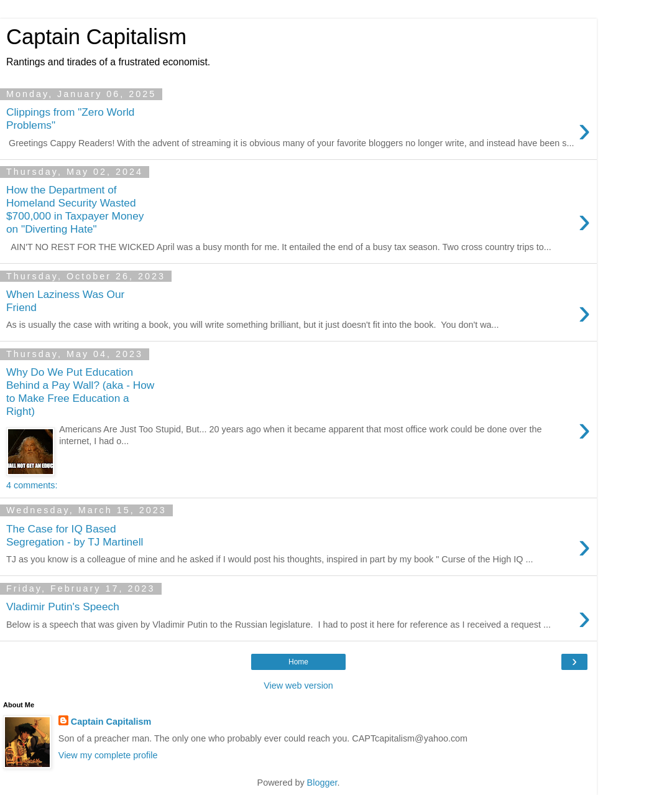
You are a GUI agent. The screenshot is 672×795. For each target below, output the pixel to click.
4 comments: (32, 485)
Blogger (322, 783)
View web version (298, 686)
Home (298, 662)
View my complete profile (108, 755)
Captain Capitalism (111, 722)
